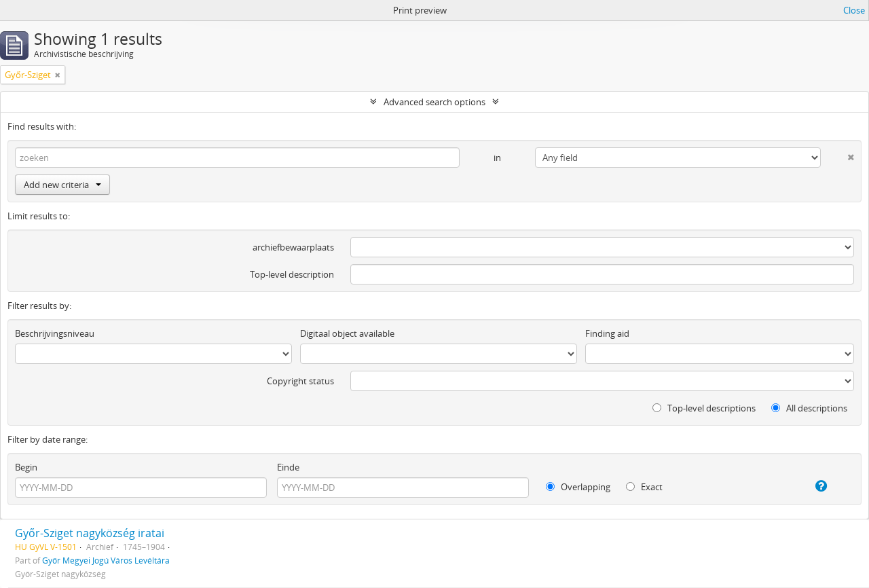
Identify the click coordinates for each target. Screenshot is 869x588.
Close (854, 10)
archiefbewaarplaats (293, 247)
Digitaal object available (347, 333)
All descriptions (809, 408)
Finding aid (607, 333)
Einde (288, 467)
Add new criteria (62, 185)
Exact (644, 487)
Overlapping (578, 487)
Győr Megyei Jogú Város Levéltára (106, 560)
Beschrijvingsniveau (55, 333)
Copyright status (300, 381)
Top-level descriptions (704, 408)
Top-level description (292, 274)
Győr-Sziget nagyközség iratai (90, 533)
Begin (26, 467)
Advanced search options (434, 102)
